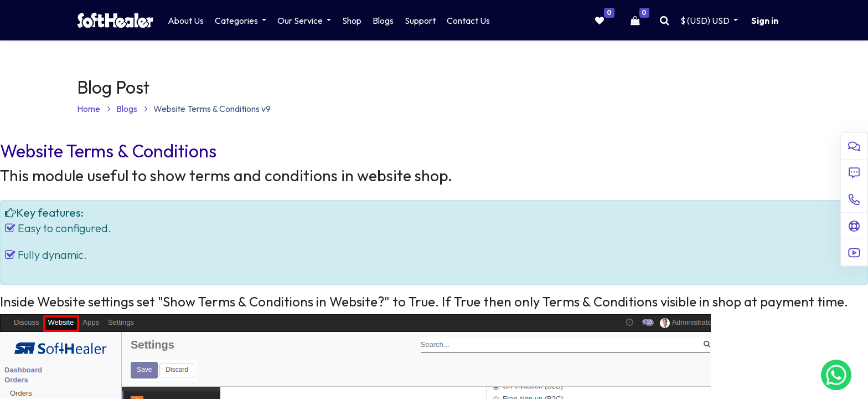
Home (94, 109)
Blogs (132, 109)
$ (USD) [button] (706, 21)
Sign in (765, 21)
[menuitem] (186, 21)
